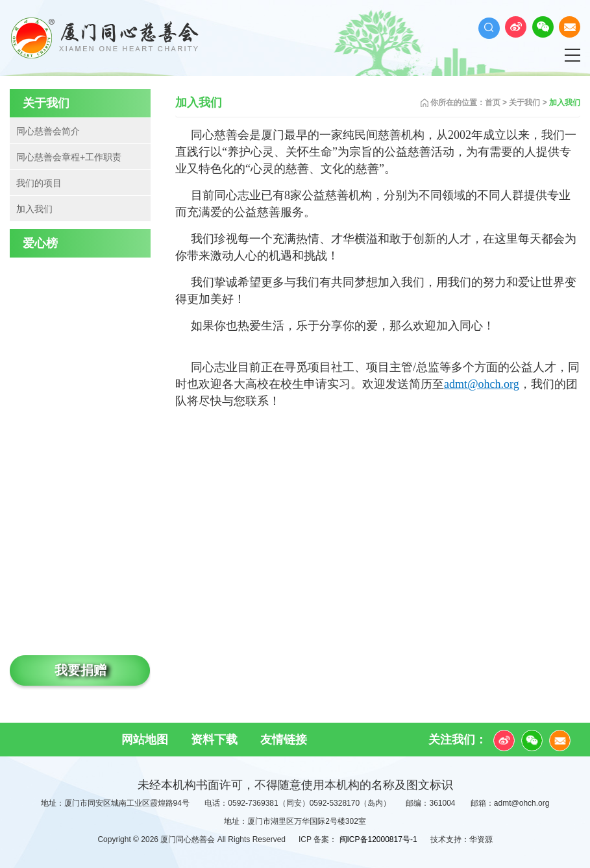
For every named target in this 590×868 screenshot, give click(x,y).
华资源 (481, 839)
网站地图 (145, 740)
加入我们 (34, 209)
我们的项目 (39, 183)
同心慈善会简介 (48, 131)
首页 (493, 102)
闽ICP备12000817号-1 (378, 839)
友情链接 (284, 740)
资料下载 (214, 740)
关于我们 (524, 102)
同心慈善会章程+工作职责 (69, 157)
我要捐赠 (80, 670)
